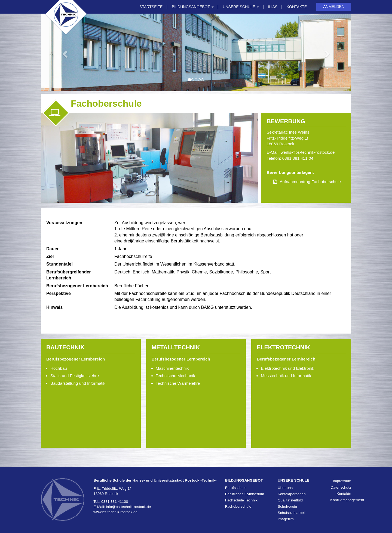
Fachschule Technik (241, 500)
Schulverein (287, 506)
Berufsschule (236, 488)
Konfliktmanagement (347, 500)
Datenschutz (341, 487)
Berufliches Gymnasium (245, 494)
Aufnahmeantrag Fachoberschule (310, 182)
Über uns (285, 488)
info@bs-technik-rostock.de (128, 507)
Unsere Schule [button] (241, 7)
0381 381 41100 (115, 502)
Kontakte (297, 7)
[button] (64, 52)
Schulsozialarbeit (292, 513)
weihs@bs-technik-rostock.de (308, 152)
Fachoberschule (238, 506)
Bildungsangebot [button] (193, 7)
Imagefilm (286, 519)
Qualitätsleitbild (290, 500)
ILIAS (273, 7)
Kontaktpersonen (292, 494)
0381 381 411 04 (298, 158)
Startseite (151, 7)
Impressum (342, 481)
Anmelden (334, 7)
